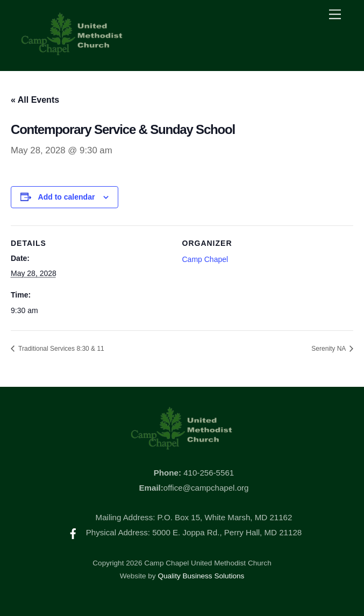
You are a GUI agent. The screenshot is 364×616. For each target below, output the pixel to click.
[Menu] (335, 15)
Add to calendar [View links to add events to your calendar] (67, 197)
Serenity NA (329, 349)
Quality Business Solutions (201, 576)
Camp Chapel (205, 259)
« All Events (35, 100)
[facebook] (73, 532)
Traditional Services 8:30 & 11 (60, 349)
